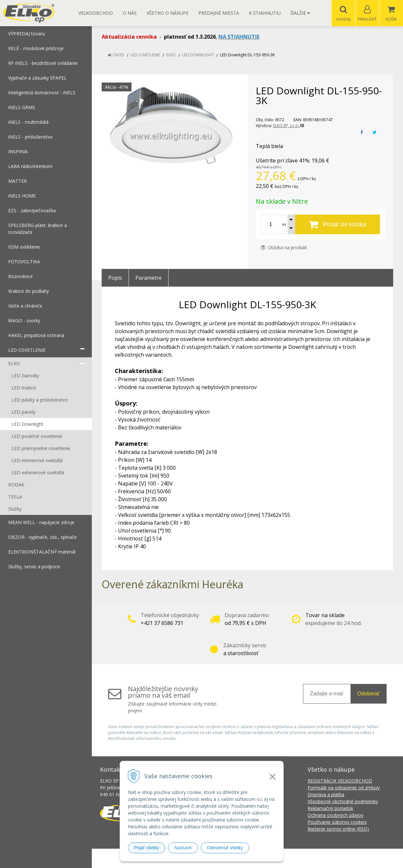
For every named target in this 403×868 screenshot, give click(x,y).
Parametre (149, 278)
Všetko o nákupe (168, 13)
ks (284, 225)
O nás (130, 13)
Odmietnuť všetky (225, 848)
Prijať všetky (147, 848)
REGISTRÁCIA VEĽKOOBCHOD (340, 781)
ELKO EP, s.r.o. (289, 126)
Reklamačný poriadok (330, 809)
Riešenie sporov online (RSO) (338, 829)
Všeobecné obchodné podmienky (343, 802)
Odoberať (369, 694)
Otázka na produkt (284, 248)
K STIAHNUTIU (265, 13)
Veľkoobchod (96, 13)
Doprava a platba (326, 795)
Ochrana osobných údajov (335, 815)
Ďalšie (300, 13)
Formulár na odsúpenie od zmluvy (344, 788)
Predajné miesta (219, 13)
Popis (115, 278)
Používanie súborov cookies (337, 822)
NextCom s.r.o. (319, 858)
